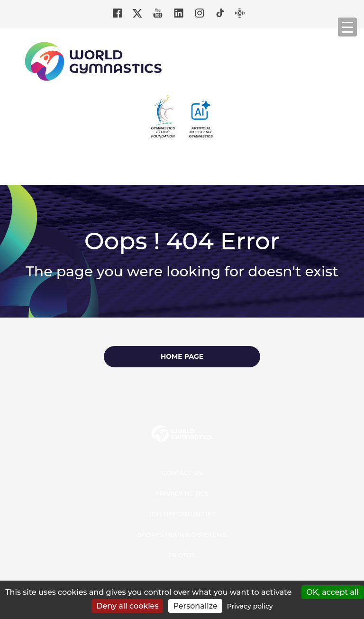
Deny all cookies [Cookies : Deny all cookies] (127, 606)
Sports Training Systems (182, 535)
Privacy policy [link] (250, 606)
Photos (182, 555)
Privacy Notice (182, 493)
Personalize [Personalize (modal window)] (195, 606)
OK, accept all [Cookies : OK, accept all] (332, 592)
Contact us (182, 473)
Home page (182, 356)
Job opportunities (182, 514)
